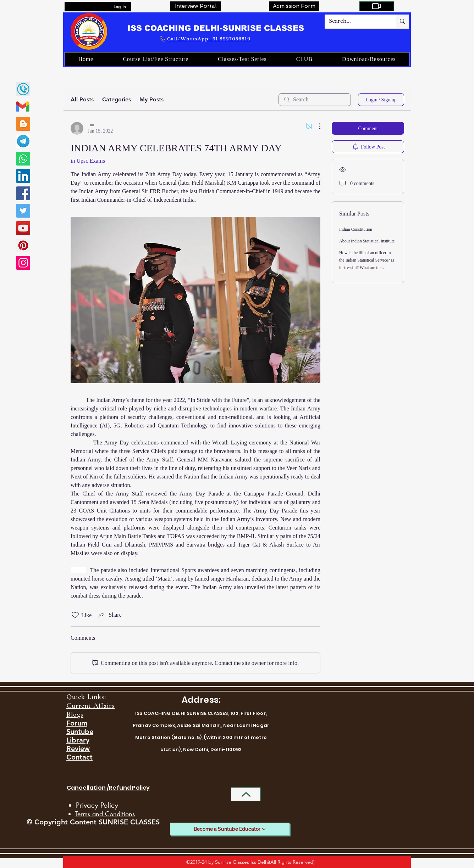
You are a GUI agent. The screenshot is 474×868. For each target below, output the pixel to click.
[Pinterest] (23, 245)
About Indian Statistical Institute (367, 241)
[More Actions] (316, 126)
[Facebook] (23, 193)
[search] (315, 100)
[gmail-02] (23, 107)
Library (78, 740)
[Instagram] (23, 263)
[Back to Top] (246, 794)
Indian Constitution (356, 229)
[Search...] (355, 21)
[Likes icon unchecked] (75, 615)
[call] (23, 89)
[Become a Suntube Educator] (230, 829)
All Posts (82, 99)
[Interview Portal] (195, 6)
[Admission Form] (294, 6)
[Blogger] (23, 124)
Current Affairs (90, 706)
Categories (117, 99)
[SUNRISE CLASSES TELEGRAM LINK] (23, 141)
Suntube (80, 732)
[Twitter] (23, 211)
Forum (77, 723)
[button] (304, 59)
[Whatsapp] (23, 159)
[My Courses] (377, 6)
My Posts (151, 99)
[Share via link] (109, 615)
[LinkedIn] (23, 176)
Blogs (75, 715)
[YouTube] (23, 228)
